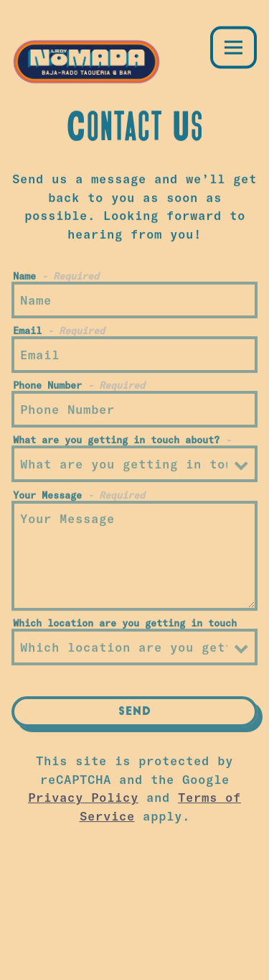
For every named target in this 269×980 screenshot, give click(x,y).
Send (135, 715)
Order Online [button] (134, 916)
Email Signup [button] (135, 959)
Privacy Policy (83, 799)
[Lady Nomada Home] (90, 60)
